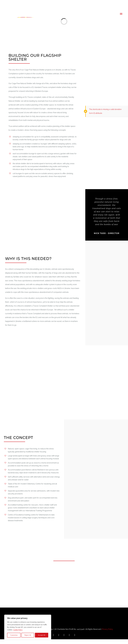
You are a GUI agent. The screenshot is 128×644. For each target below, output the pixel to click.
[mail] (75, 635)
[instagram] (59, 635)
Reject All (28, 635)
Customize (14, 635)
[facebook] (53, 635)
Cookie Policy (18, 630)
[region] (28, 627)
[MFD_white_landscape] (64, 608)
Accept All (42, 635)
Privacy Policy (107, 629)
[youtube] (69, 635)
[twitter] (64, 635)
